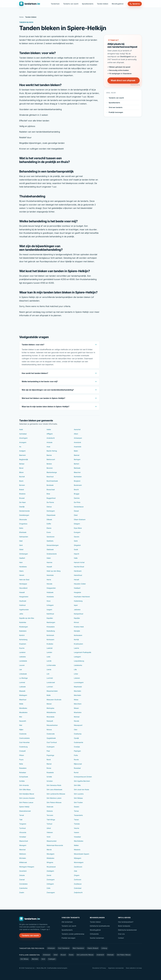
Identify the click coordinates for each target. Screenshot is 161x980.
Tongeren (23, 824)
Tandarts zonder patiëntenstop (73, 934)
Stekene (50, 811)
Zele (75, 871)
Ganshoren (51, 537)
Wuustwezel (51, 867)
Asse (48, 447)
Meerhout (23, 700)
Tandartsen (55, 4)
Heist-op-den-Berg (54, 571)
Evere (49, 532)
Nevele (76, 721)
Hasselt (49, 567)
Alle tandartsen (67, 922)
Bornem (22, 485)
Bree (48, 494)
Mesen (76, 708)
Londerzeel (51, 682)
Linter (76, 674)
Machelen (77, 691)
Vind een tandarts (116, 107)
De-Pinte (77, 502)
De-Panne (50, 502)
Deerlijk (22, 507)
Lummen (50, 687)
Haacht (77, 554)
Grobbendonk (52, 554)
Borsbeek (50, 485)
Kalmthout (50, 614)
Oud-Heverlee (24, 742)
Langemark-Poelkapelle (83, 652)
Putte (76, 755)
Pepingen (77, 751)
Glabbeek (50, 549)
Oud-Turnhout (52, 742)
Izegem (49, 610)
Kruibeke (50, 644)
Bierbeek (77, 468)
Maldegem (23, 695)
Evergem (77, 532)
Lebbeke (22, 657)
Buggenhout (51, 498)
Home (21, 17)
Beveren (50, 468)
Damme (77, 498)
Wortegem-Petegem (27, 867)
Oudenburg (23, 747)
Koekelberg (51, 631)
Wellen (76, 845)
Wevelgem (50, 854)
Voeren (76, 832)
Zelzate (22, 875)
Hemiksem (78, 571)
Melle (21, 704)
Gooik (76, 549)
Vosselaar (77, 837)
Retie (21, 764)
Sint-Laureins (79, 794)
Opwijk (76, 738)
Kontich (22, 635)
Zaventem (23, 871)
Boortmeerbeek (52, 481)
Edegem (77, 524)
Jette (21, 614)
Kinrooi (76, 622)
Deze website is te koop (134, 968)
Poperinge (50, 755)
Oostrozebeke (24, 738)
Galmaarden (24, 537)
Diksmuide (23, 519)
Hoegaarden (51, 588)
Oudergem (51, 747)
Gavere (77, 537)
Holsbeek (50, 592)
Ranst (49, 760)
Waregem (23, 845)
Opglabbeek (51, 738)
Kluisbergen (24, 627)
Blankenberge (52, 472)
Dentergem (51, 511)
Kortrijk (76, 639)
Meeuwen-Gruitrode (54, 700)
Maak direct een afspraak (123, 80)
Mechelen (77, 695)
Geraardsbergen (53, 545)
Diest (76, 515)
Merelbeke (23, 708)
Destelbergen (24, 515)
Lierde (49, 669)
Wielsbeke (50, 858)
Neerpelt (50, 721)
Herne (49, 580)
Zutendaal (78, 888)
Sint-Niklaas (78, 798)
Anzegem (23, 442)
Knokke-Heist (79, 627)
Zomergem (51, 880)
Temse (76, 811)
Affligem (50, 434)
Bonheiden (78, 477)
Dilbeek (49, 519)
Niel (21, 725)
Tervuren (50, 815)
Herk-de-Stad (24, 580)
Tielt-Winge (51, 820)
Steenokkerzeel (25, 811)
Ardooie (49, 442)
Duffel (49, 524)
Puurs (21, 760)
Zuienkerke (23, 888)
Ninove (49, 730)
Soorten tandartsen (97, 938)
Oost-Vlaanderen (64, 948)
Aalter (49, 429)
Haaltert (22, 558)
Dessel (76, 511)
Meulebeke (23, 712)
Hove (49, 601)
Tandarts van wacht (71, 4)
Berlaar (22, 464)
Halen (49, 558)
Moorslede (50, 717)
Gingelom (77, 545)
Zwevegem (51, 892)
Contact (121, 938)
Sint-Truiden (78, 802)
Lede (48, 657)
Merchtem (78, 704)
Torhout (49, 824)
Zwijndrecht (78, 892)
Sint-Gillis (77, 785)
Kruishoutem (78, 644)
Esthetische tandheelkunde (100, 926)
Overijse (77, 747)
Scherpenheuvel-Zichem (83, 777)
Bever (21, 468)
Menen (49, 704)
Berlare (49, 464)
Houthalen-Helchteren (82, 597)
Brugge (77, 494)
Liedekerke (78, 665)
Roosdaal (77, 768)
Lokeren (77, 678)
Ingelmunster (24, 610)
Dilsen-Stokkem (80, 519)
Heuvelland (23, 588)
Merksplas (50, 708)
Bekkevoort (51, 459)
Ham (21, 562)
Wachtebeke (79, 841)
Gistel (21, 549)
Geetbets (50, 541)
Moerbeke (78, 712)
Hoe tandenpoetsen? (126, 922)
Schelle (49, 777)
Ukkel (49, 828)
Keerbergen (51, 622)
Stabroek (50, 807)
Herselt (76, 580)
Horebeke (50, 597)
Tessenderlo (78, 815)
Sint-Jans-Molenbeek (54, 789)
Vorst (49, 837)
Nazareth (23, 721)
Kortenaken (78, 635)
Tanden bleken (103, 4)
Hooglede (77, 592)
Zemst (49, 875)
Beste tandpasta (124, 926)
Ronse (49, 768)
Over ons (121, 934)
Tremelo (77, 824)
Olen (76, 730)
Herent (22, 575)
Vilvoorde (23, 832)
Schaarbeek (24, 777)
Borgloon (77, 481)
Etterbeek (23, 532)
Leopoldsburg (79, 661)
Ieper (76, 605)
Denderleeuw (79, 507)
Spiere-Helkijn (24, 807)
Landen (49, 652)
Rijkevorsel (78, 764)
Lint (48, 674)
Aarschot (77, 429)
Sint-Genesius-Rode (54, 785)
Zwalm (22, 892)
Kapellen (50, 618)
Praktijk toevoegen (116, 112)
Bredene (22, 494)
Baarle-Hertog (52, 451)
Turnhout (22, 828)
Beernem (22, 455)
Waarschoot (24, 841)
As (20, 447)
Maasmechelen (52, 691)
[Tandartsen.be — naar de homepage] (30, 4)
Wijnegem (78, 858)
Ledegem (77, 657)
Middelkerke (51, 712)
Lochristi (50, 678)
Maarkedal (78, 687)
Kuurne (22, 648)
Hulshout (22, 605)
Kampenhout (79, 614)
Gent (21, 545)
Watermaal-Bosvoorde (55, 845)
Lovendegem (79, 682)
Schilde (22, 781)
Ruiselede (50, 772)
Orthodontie (94, 934)
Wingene (50, 862)
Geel (21, 541)
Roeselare (23, 768)
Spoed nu (135, 4)
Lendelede (23, 661)
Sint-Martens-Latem (54, 798)
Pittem (22, 755)
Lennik (49, 661)
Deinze (49, 507)
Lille (75, 669)
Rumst (76, 772)
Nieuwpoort (78, 725)
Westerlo (77, 850)
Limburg (104, 948)
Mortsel (77, 717)
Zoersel (22, 880)
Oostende (23, 734)
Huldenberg (78, 601)
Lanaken (22, 652)
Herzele (49, 584)
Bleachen (77, 472)
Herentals (50, 575)
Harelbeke (23, 567)
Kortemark (50, 635)
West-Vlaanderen (78, 948)
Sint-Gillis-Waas (25, 789)
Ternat (22, 815)
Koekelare (23, 631)
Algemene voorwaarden (116, 968)
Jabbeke (77, 610)
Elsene (49, 528)
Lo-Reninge (23, 678)
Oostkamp (78, 734)
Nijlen (21, 730)
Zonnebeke (23, 884)
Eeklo (21, 528)
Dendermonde (24, 511)
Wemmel (22, 850)
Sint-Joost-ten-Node (81, 789)
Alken (76, 434)
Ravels (76, 760)
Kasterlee (23, 622)
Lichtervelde (51, 665)
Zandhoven (78, 867)
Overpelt (22, 751)
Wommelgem (79, 862)
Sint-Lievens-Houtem (27, 798)
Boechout (50, 477)
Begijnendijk (24, 459)
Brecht (76, 489)
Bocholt (22, 477)
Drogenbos (23, 524)
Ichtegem (50, 605)
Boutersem (78, 485)
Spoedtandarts (88, 4)
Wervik (49, 850)
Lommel (22, 682)
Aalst (21, 429)
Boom (21, 481)
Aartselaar (23, 434)
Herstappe (23, 584)
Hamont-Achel (79, 562)
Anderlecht (51, 438)
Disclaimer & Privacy (99, 968)
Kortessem (50, 639)
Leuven (22, 665)
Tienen (76, 820)
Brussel (22, 498)
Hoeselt (22, 592)
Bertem (77, 464)
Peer (48, 751)
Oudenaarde (78, 742)
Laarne (76, 648)
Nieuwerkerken (52, 725)
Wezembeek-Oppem (82, 854)
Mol (21, 717)
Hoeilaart (77, 588)
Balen (76, 451)
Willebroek (23, 862)
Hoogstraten (24, 597)
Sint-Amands (24, 785)
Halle (76, 558)
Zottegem (50, 884)
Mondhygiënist (118, 4)
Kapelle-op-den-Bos (27, 618)
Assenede (78, 447)
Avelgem (22, 451)
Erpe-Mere (78, 528)
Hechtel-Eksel (79, 567)
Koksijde (77, 631)
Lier (21, 669)
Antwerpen (78, 438)
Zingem (77, 875)
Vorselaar (23, 837)
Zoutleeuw (78, 884)
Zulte (48, 888)
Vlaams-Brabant (93, 948)
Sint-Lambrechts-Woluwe (56, 794)
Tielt (21, 820)
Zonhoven (78, 880)
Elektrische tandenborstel (127, 930)
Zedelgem (50, 871)
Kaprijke (77, 618)
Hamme (49, 562)
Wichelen (23, 858)
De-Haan (22, 502)
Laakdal (50, 648)
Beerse (49, 455)
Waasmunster (52, 841)
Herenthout (78, 575)
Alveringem (23, 438)
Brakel (22, 489)
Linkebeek (23, 674)
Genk (76, 541)
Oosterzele (51, 734)
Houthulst (23, 601)
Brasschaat (51, 489)
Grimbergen (24, 554)
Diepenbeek (51, 515)
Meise (76, 700)
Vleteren (50, 832)
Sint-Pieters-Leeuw (26, 802)
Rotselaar (23, 772)
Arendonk (77, 442)
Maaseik (22, 691)
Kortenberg (23, 639)
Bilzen (21, 472)
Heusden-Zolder (80, 584)
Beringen (77, 459)
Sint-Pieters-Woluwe (54, 802)
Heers (21, 571)
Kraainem (23, 644)
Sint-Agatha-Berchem (82, 781)
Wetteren (23, 854)
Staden (77, 807)
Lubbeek (22, 687)
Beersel (77, 455)
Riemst (49, 764)
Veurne (76, 828)
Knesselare (51, 627)
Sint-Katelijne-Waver (27, 794)
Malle (49, 695)
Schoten (50, 781)
